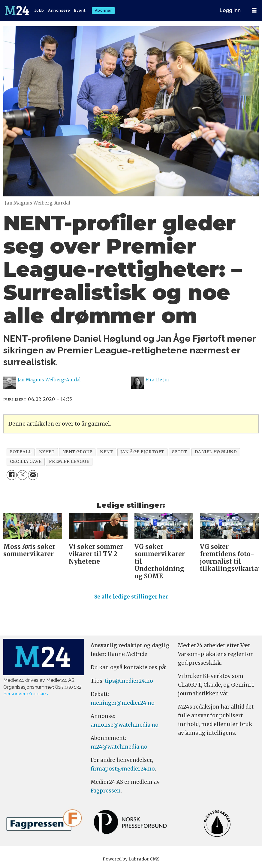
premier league (69, 462)
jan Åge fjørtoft (142, 452)
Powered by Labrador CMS (131, 859)
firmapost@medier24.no (123, 769)
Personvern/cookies (26, 694)
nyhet (47, 452)
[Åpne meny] (254, 10)
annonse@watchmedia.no (125, 725)
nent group (77, 452)
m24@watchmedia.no (119, 747)
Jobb (39, 10)
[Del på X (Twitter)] (22, 475)
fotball (21, 452)
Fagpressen (106, 791)
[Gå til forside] (17, 11)
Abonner (104, 10)
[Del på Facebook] (12, 475)
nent (106, 452)
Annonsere (59, 10)
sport (180, 452)
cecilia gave (26, 462)
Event (80, 10)
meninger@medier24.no (123, 703)
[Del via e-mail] (33, 475)
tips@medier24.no (129, 681)
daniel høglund (216, 452)
